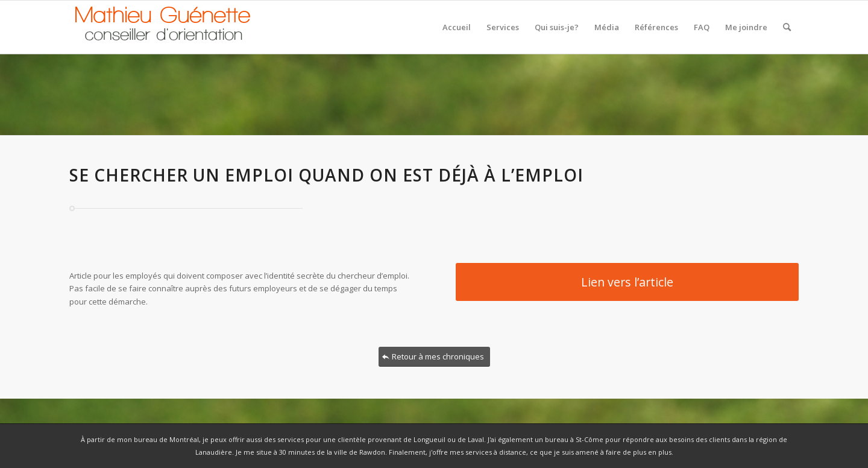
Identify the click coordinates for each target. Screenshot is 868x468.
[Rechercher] (787, 27)
